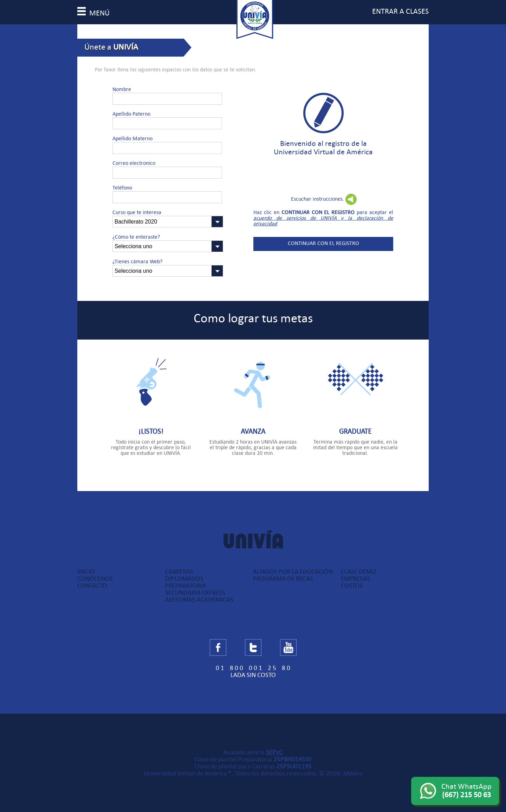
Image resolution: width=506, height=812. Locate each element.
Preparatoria (186, 586)
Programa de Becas (283, 579)
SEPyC (274, 752)
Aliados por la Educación (293, 572)
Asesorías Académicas (199, 600)
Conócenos (95, 579)
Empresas (355, 579)
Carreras (179, 572)
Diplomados (184, 579)
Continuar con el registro (323, 243)
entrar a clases (400, 11)
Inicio (86, 572)
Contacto (92, 586)
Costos (352, 586)
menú (93, 13)
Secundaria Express (195, 593)
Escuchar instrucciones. (317, 199)
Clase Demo (359, 572)
